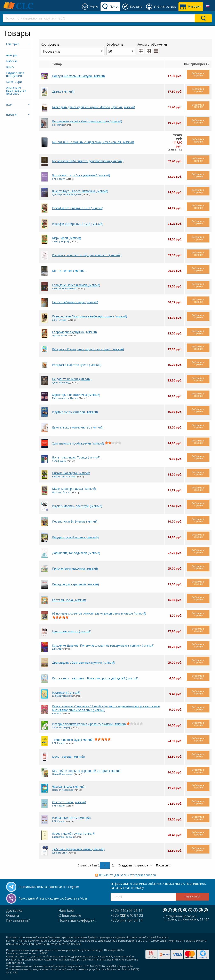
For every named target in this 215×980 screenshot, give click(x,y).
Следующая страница (133, 865)
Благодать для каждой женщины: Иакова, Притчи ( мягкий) (94, 107)
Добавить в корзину (198, 74)
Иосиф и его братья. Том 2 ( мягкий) (78, 224)
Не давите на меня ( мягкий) (72, 379)
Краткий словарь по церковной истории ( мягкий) (87, 771)
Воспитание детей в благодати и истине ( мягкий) (87, 121)
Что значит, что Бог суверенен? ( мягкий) (81, 175)
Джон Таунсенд (61, 382)
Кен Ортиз (58, 125)
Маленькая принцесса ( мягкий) (74, 489)
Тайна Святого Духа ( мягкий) (73, 740)
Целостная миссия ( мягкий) (72, 631)
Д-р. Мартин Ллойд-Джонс (67, 194)
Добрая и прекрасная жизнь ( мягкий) (78, 849)
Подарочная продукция (15, 74)
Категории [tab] (13, 44)
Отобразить (121, 49)
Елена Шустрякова (62, 696)
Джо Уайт (57, 649)
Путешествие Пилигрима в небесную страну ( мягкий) (90, 316)
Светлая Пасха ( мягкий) (69, 600)
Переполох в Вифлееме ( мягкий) (75, 521)
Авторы (12, 55)
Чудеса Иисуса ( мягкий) (69, 786)
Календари (14, 82)
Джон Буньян (60, 320)
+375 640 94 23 (127, 915)
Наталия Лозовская (63, 790)
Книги (10, 67)
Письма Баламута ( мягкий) (71, 473)
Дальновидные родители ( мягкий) (76, 553)
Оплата (13, 915)
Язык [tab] (9, 105)
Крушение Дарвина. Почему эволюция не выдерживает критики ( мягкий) (103, 645)
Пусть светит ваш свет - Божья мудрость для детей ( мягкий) (95, 678)
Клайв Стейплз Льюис (64, 476)
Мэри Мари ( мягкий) (67, 238)
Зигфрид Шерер (61, 727)
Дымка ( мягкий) (63, 91)
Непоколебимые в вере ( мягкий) (75, 302)
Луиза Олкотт (60, 335)
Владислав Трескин (63, 837)
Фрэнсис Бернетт (62, 492)
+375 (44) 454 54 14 (127, 920)
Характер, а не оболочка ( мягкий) (76, 395)
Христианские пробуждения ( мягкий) (78, 443)
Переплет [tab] (12, 115)
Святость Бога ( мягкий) (69, 802)
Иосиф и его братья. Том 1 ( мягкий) (78, 208)
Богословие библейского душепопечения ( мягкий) (88, 161)
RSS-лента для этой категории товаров (128, 875)
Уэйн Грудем (59, 461)
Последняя (164, 865)
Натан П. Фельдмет (63, 774)
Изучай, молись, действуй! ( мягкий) (77, 506)
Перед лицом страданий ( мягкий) (75, 584)
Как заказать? (18, 920)
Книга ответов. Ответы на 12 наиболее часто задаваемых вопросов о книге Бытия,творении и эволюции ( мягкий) (106, 708)
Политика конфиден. (77, 920)
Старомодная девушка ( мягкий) (74, 332)
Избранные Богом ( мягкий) (71, 818)
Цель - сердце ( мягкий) (68, 757)
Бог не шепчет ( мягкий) (69, 271)
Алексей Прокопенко (64, 288)
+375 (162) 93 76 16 (127, 910)
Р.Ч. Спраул (59, 179)
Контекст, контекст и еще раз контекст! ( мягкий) (87, 255)
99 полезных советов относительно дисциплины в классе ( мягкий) (99, 613)
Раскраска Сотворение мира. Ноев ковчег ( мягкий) (88, 349)
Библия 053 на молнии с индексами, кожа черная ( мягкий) (93, 142)
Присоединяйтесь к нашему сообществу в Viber (53, 898)
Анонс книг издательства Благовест (16, 91)
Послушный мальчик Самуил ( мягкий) (78, 76)
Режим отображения (152, 44)
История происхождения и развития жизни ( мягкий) (89, 724)
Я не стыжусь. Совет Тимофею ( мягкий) (80, 191)
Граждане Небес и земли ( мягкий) (76, 285)
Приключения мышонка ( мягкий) (75, 568)
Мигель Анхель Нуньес (65, 398)
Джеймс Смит (60, 853)
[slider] (113, 443)
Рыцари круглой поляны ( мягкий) (75, 537)
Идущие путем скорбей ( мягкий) (75, 412)
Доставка (14, 910)
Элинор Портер (61, 241)
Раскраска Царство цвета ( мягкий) (77, 365)
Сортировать (73, 49)
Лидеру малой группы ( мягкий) (74, 834)
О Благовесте (70, 915)
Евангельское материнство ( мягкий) (78, 427)
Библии (12, 61)
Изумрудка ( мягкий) (66, 692)
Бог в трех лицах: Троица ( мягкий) (76, 457)
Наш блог (67, 910)
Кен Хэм (57, 713)
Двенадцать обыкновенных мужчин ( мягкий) (84, 662)
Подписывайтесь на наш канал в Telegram (49, 887)
